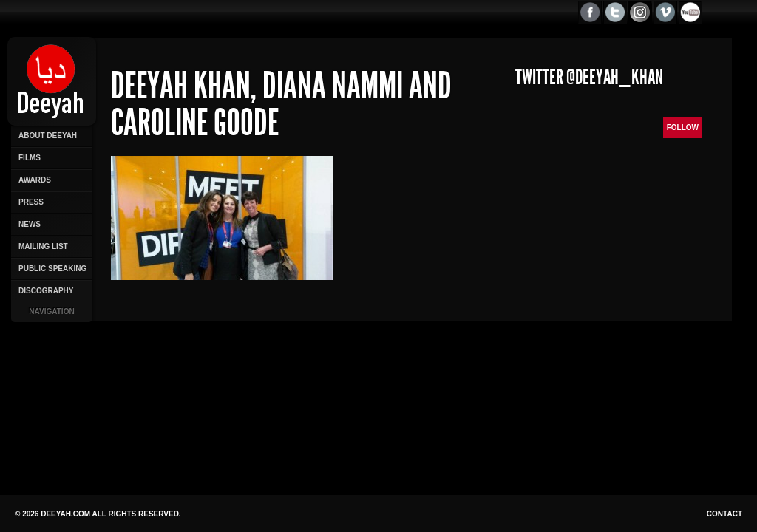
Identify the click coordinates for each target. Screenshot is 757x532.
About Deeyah (48, 136)
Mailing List (43, 246)
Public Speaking (52, 269)
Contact (724, 514)
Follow (683, 127)
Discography (46, 291)
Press (31, 202)
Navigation (51, 311)
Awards (35, 180)
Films (30, 158)
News (30, 224)
